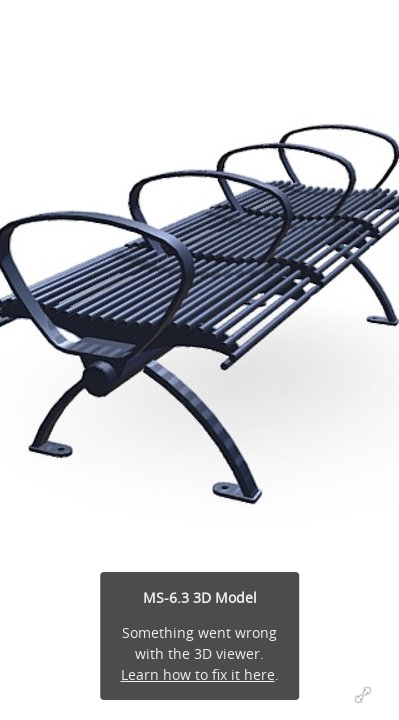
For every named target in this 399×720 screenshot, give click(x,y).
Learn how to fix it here (198, 674)
